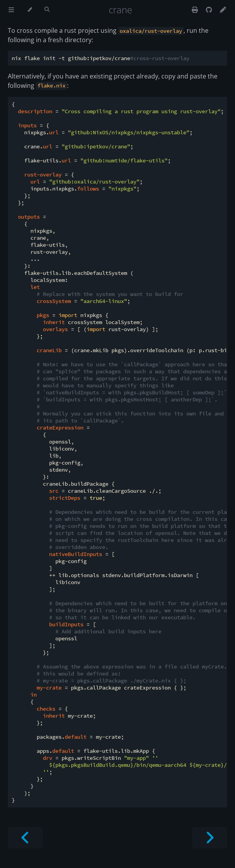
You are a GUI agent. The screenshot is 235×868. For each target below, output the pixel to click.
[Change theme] (29, 10)
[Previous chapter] (25, 838)
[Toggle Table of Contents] (11, 10)
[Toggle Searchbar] (47, 10)
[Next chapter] (210, 838)
